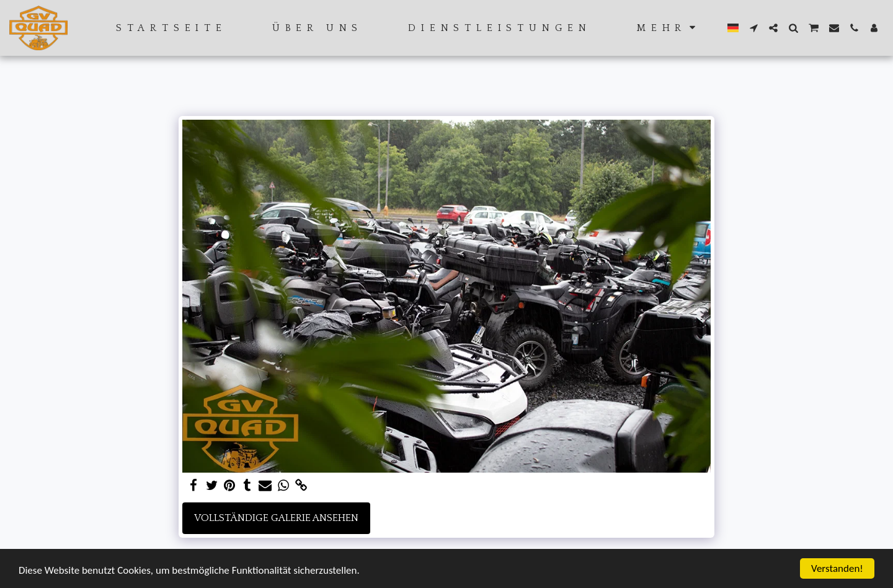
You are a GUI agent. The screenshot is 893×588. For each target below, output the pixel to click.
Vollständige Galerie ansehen (276, 518)
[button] (753, 28)
